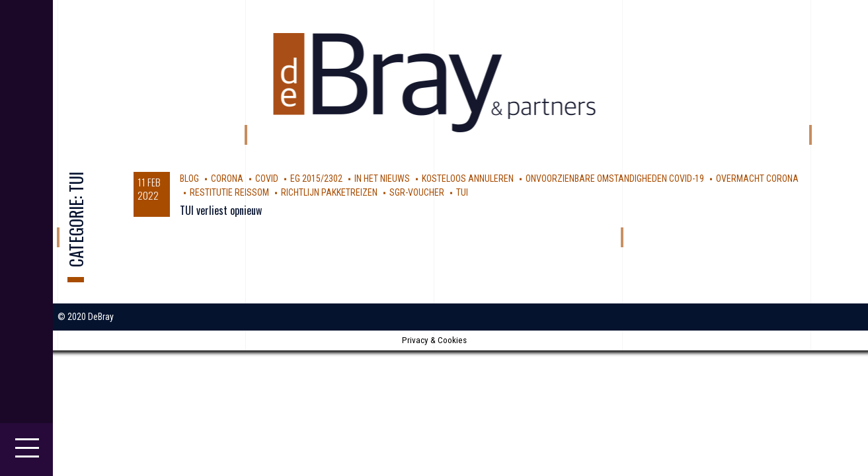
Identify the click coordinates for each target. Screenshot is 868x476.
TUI (462, 192)
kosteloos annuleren (468, 178)
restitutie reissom (229, 192)
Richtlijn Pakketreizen (329, 192)
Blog (189, 178)
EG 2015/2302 (316, 178)
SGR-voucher (417, 192)
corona (227, 178)
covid (267, 178)
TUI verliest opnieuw (221, 210)
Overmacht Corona (757, 178)
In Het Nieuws (382, 178)
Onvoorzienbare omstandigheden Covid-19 (615, 178)
